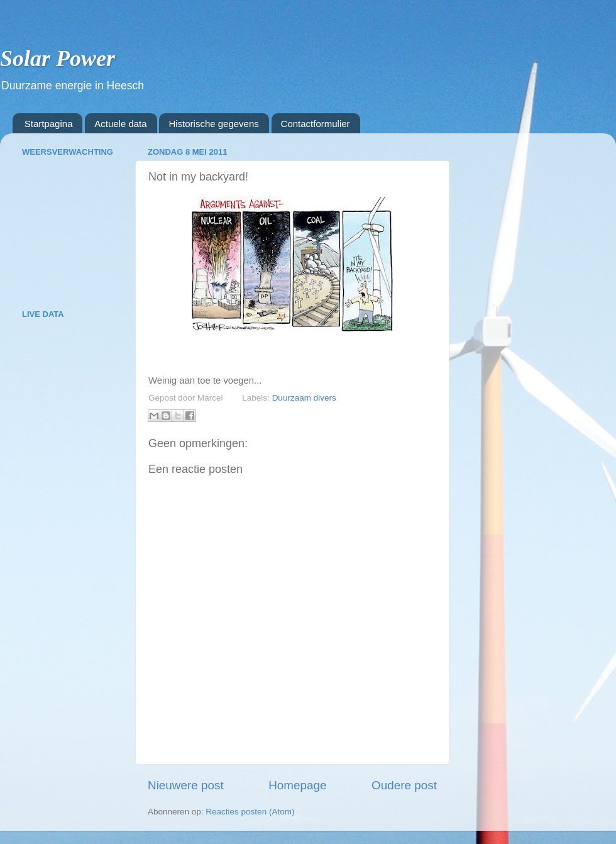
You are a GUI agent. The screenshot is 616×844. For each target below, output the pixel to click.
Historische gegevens (213, 124)
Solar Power (58, 58)
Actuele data (120, 124)
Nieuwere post (186, 785)
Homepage (297, 785)
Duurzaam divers (304, 398)
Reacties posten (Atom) (250, 812)
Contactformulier (316, 124)
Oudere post (404, 785)
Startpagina (49, 124)
